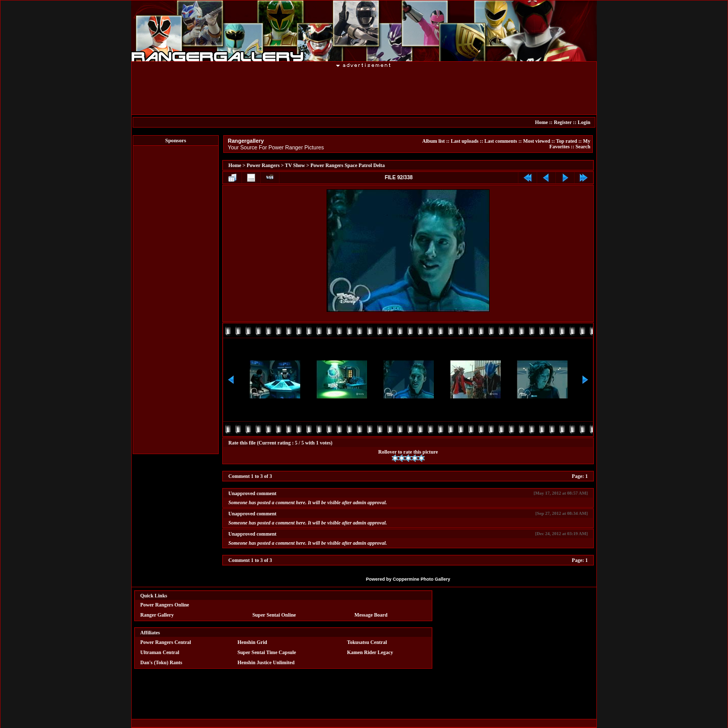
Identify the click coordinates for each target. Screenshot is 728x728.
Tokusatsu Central (367, 642)
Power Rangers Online (165, 605)
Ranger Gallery (157, 615)
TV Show (295, 165)
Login (584, 122)
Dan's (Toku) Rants (161, 662)
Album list (434, 141)
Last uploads (464, 141)
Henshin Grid (252, 642)
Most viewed (537, 141)
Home (542, 122)
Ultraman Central (160, 652)
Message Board (371, 615)
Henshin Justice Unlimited (266, 662)
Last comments (501, 141)
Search (583, 147)
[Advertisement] (176, 300)
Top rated (567, 141)
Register (563, 122)
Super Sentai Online (274, 615)
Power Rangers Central (166, 642)
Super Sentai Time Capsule (267, 652)
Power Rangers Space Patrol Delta (348, 165)
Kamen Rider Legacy (370, 652)
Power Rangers (263, 165)
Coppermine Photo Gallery (422, 579)
